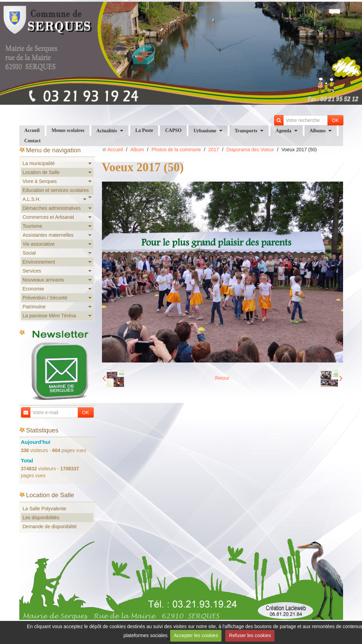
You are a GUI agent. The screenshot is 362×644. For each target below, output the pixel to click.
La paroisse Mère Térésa (49, 316)
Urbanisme (205, 131)
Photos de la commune (176, 150)
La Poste (144, 130)
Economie (33, 289)
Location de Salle (41, 172)
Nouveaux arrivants (44, 280)
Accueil (32, 130)
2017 (214, 150)
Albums (318, 131)
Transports (246, 131)
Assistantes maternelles (48, 235)
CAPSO (173, 130)
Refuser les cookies (250, 635)
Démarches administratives (52, 208)
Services (32, 271)
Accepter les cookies (196, 635)
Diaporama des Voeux (250, 150)
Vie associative (39, 244)
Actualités (107, 131)
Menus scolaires (68, 130)
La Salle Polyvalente (45, 509)
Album (137, 150)
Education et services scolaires (56, 190)
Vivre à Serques (40, 181)
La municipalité (39, 163)
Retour (222, 378)
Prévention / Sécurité (45, 298)
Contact (33, 141)
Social (29, 253)
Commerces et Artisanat (48, 217)
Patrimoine (34, 307)
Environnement (39, 262)
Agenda (283, 131)
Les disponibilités (41, 518)
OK (335, 120)
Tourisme (33, 226)
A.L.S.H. (32, 199)
